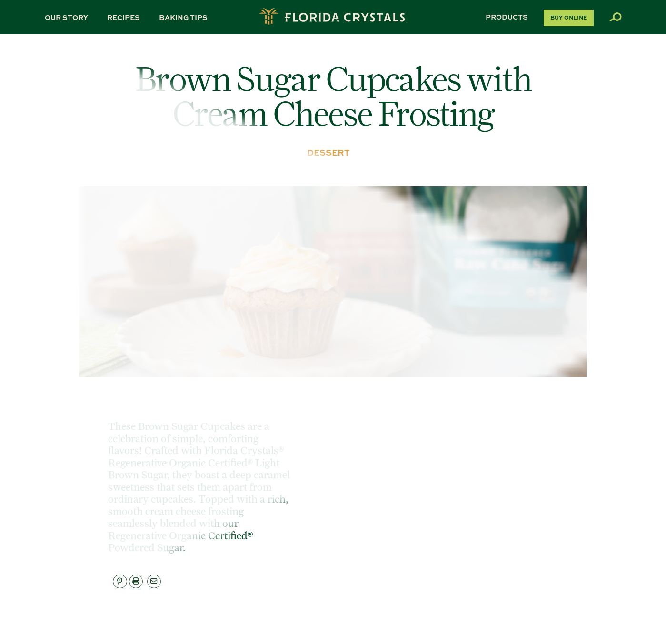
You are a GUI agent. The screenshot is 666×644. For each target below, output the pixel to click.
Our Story (66, 17)
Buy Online (569, 17)
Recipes (124, 17)
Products (507, 17)
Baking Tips (183, 17)
